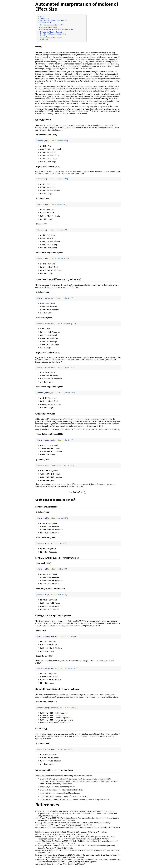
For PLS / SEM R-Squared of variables (57, 29)
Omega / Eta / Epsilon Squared (51, 32)
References (44, 40)
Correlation (44, 18)
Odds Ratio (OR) (46, 22)
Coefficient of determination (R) (52, 25)
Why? (42, 16)
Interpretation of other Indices (51, 38)
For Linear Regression (49, 27)
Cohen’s (43, 36)
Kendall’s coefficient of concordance (53, 34)
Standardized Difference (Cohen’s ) (54, 20)
